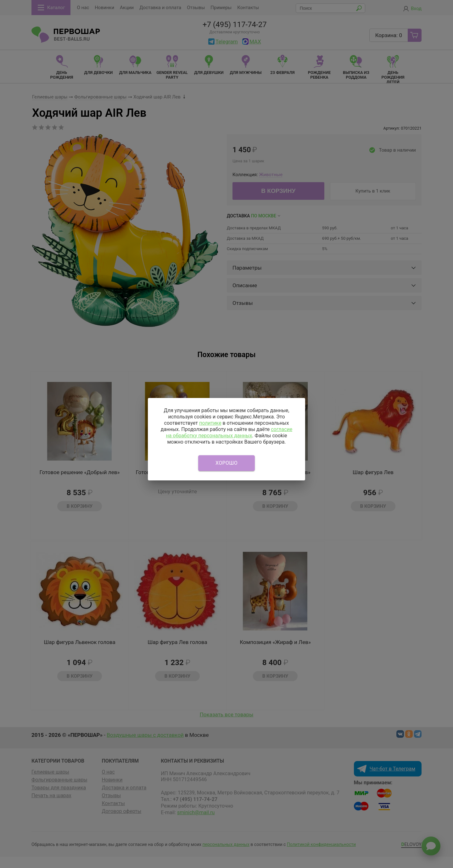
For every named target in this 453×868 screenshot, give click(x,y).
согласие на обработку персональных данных (229, 432)
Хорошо (226, 463)
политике (210, 423)
